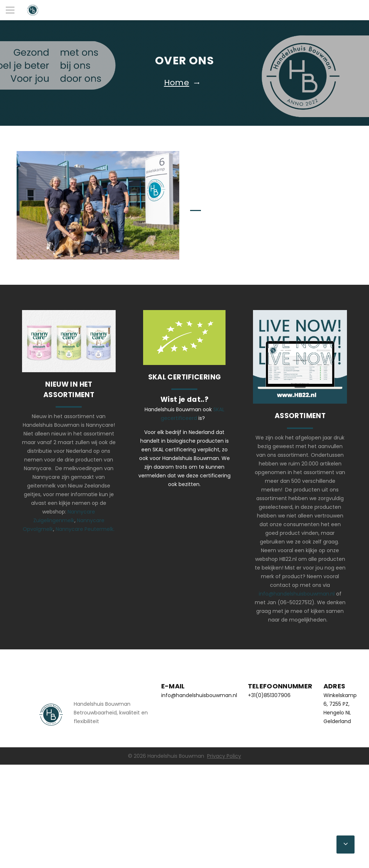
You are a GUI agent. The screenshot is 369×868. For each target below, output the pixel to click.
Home (177, 83)
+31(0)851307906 (269, 695)
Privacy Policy (224, 756)
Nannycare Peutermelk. (85, 529)
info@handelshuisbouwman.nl (297, 594)
